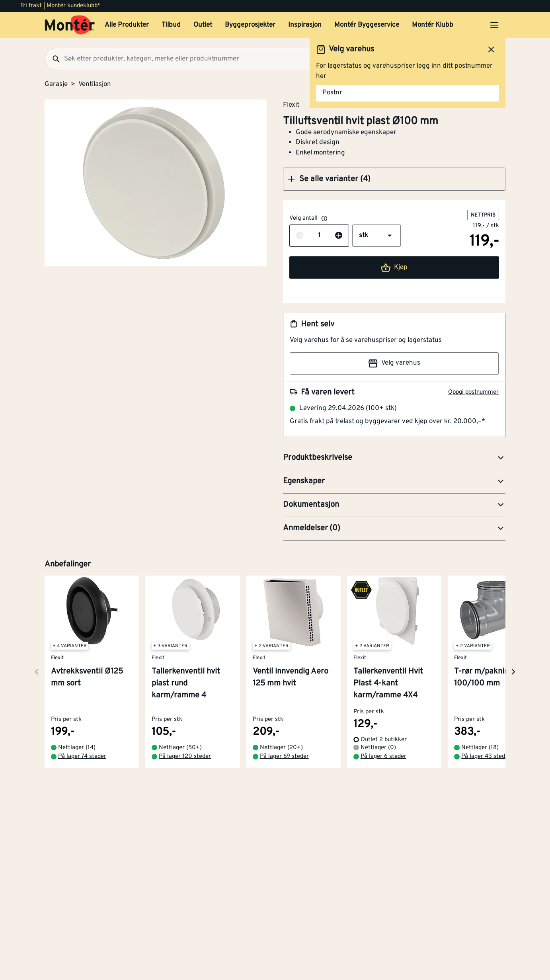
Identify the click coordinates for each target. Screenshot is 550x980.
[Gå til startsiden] (70, 25)
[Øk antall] (339, 236)
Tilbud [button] (171, 25)
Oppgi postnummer (473, 392)
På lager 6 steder (383, 756)
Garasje (56, 84)
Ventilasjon (95, 84)
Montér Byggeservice (367, 25)
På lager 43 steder (486, 756)
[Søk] (53, 59)
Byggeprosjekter (250, 25)
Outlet (203, 25)
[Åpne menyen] (494, 25)
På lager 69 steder (284, 756)
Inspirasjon (305, 25)
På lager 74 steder (82, 756)
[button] (394, 179)
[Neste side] (37, 672)
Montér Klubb (433, 25)
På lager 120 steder (185, 756)
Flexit (291, 105)
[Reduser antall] (300, 236)
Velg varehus (394, 363)
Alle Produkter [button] (127, 25)
